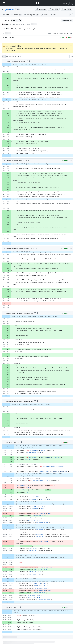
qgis (6, 9)
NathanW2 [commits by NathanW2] (8, 24)
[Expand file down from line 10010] (8, 525)
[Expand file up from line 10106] (8, 527)
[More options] (71, 61)
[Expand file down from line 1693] (7, 632)
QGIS (12, 9)
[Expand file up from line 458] (6, 64)
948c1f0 (56, 33)
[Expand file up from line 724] (8, 476)
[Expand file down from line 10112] (8, 555)
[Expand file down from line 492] (6, 156)
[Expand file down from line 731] (8, 502)
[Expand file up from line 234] (6, 252)
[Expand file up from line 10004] (8, 504)
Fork (54, 9)
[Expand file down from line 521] (6, 244)
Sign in (65, 3)
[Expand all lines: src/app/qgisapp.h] (23, 607)
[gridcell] (37, 64)
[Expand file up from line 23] (6, 317)
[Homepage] (37, 3)
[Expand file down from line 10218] (8, 579)
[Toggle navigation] (4, 3)
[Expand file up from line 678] (8, 447)
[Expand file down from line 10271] (8, 602)
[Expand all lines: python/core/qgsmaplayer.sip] (30, 61)
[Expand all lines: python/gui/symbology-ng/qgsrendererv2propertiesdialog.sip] (37, 313)
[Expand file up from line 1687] (7, 612)
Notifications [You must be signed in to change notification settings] (41, 9)
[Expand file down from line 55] (6, 396)
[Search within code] (37, 56)
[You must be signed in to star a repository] (67, 9)
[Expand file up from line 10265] (8, 581)
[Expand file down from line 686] (8, 474)
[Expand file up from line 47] (6, 404)
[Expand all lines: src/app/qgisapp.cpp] (24, 442)
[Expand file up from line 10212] (8, 558)
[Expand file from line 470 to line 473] (6, 100)
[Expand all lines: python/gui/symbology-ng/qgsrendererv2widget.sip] (37, 401)
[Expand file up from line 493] (6, 164)
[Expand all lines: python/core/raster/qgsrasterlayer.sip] (37, 249)
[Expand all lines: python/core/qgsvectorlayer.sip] (32, 161)
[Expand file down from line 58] (6, 437)
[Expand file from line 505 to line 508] (6, 199)
